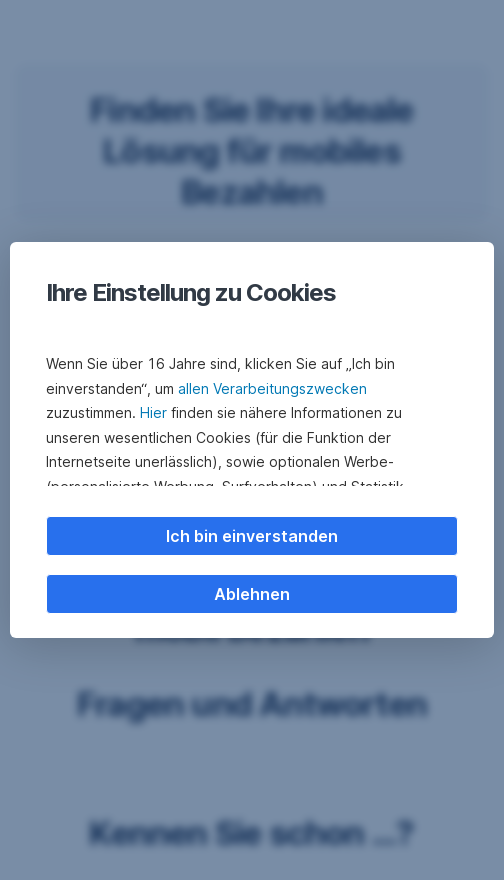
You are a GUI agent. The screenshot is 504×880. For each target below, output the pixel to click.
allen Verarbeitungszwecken (272, 388)
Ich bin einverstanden (252, 536)
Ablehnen (252, 594)
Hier (153, 412)
